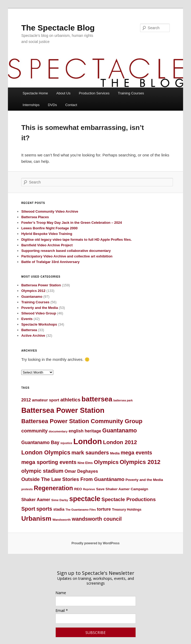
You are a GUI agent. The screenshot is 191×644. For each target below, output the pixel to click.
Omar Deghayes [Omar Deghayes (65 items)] (81, 471)
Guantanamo (32, 297)
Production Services (94, 93)
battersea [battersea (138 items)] (97, 399)
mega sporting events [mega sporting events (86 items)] (49, 462)
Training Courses (131, 93)
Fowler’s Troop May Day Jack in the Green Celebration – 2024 (71, 223)
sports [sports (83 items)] (44, 509)
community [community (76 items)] (34, 431)
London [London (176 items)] (88, 441)
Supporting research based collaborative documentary (66, 251)
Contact (71, 105)
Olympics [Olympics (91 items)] (106, 462)
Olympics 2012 (33, 291)
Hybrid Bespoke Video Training (47, 234)
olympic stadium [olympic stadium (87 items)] (42, 471)
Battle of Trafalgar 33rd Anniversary (50, 262)
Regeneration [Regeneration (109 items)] (54, 488)
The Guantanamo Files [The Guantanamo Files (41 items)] (81, 510)
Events (27, 319)
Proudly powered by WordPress (95, 543)
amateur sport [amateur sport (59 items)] (46, 400)
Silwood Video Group (39, 313)
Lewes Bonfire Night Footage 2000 (49, 228)
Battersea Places (35, 217)
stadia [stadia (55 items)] (59, 509)
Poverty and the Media (40, 308)
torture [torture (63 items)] (104, 509)
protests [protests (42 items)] (27, 489)
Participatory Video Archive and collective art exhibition (67, 256)
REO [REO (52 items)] (78, 489)
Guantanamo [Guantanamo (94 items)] (120, 431)
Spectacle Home (35, 93)
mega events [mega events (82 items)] (136, 453)
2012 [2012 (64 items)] (26, 400)
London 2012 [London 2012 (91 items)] (120, 442)
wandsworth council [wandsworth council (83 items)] (97, 519)
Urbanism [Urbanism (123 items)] (36, 518)
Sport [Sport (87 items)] (28, 509)
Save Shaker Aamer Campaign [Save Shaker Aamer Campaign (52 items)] (122, 489)
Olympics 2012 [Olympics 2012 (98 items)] (140, 462)
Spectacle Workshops (39, 324)
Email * (62, 610)
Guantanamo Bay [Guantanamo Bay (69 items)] (40, 443)
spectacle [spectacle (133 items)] (85, 499)
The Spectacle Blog (58, 28)
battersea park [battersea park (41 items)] (123, 400)
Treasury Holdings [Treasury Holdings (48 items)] (127, 509)
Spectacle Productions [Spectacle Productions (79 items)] (129, 499)
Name (61, 593)
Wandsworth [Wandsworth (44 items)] (62, 520)
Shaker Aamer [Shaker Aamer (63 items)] (36, 500)
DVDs (52, 105)
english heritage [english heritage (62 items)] (85, 431)
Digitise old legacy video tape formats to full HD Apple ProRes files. (76, 240)
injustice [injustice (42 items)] (66, 443)
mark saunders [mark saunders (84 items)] (90, 453)
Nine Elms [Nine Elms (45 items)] (85, 463)
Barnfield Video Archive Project (47, 245)
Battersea (29, 330)
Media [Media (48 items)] (115, 453)
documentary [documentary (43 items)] (58, 431)
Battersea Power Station (41, 285)
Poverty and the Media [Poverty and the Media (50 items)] (144, 480)
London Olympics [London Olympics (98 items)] (46, 452)
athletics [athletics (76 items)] (70, 400)
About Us (63, 93)
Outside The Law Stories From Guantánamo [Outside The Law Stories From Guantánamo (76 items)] (73, 479)
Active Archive (33, 336)
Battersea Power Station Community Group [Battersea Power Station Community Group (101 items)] (82, 421)
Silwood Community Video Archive (50, 211)
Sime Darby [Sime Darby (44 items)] (60, 500)
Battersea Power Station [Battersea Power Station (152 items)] (63, 410)
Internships (31, 105)
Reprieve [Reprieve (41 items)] (89, 489)
